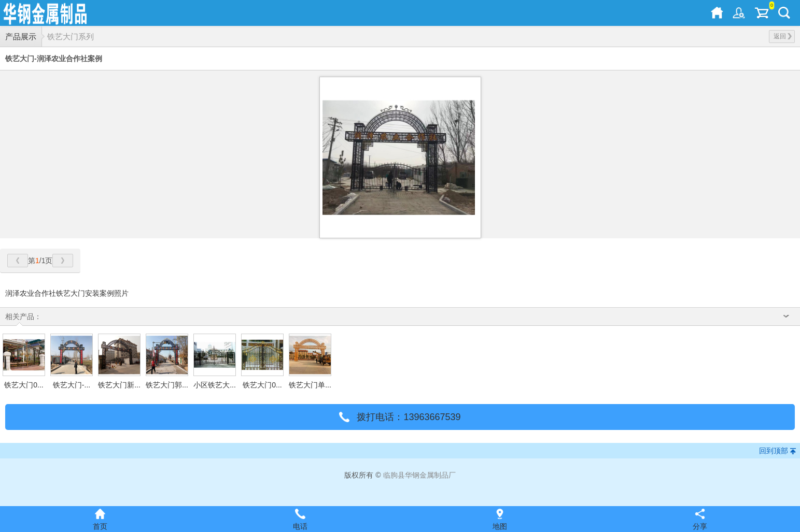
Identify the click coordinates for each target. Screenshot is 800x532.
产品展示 (21, 37)
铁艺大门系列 (71, 37)
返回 (783, 36)
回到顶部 (774, 451)
